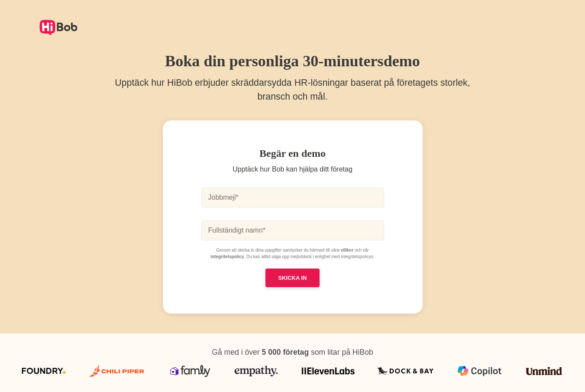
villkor (347, 250)
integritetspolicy (227, 257)
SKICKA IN (293, 278)
